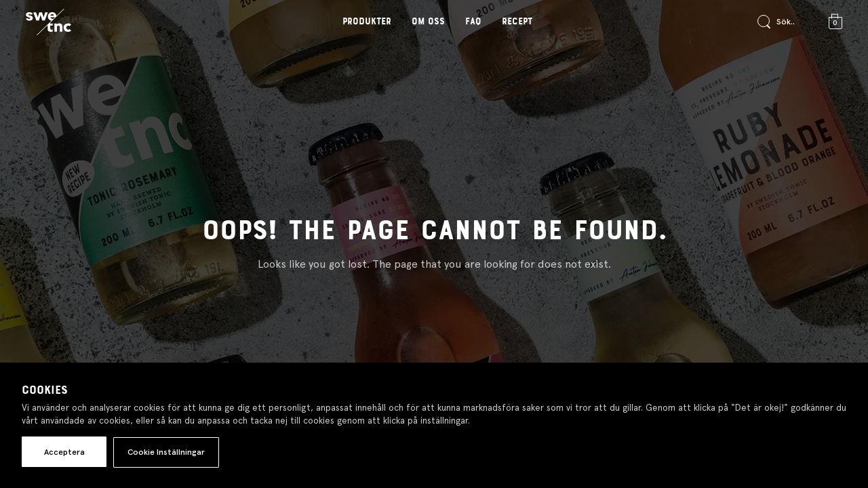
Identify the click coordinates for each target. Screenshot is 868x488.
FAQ (473, 22)
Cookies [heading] (45, 390)
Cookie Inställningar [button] (166, 452)
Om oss (428, 22)
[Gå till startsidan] (48, 22)
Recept (517, 22)
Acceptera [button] (64, 452)
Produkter (367, 22)
